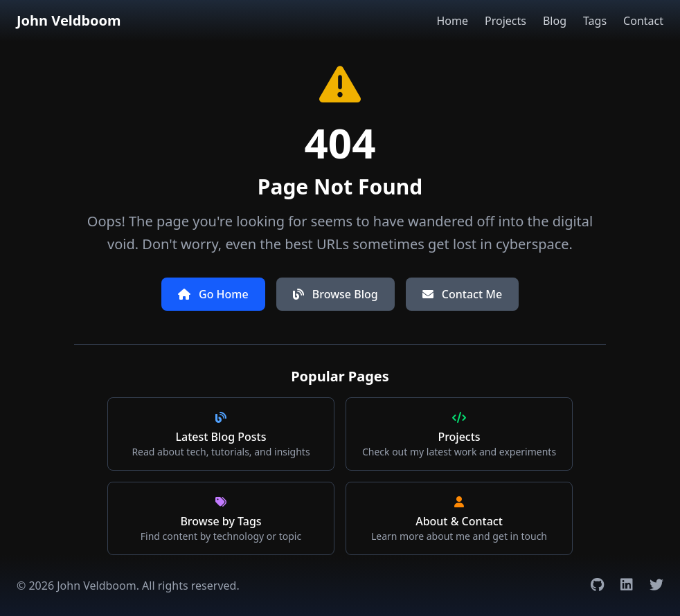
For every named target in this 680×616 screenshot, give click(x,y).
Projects (505, 21)
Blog (555, 21)
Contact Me (462, 294)
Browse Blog (335, 294)
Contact (643, 21)
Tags (595, 21)
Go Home (213, 294)
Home (452, 21)
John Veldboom (69, 20)
